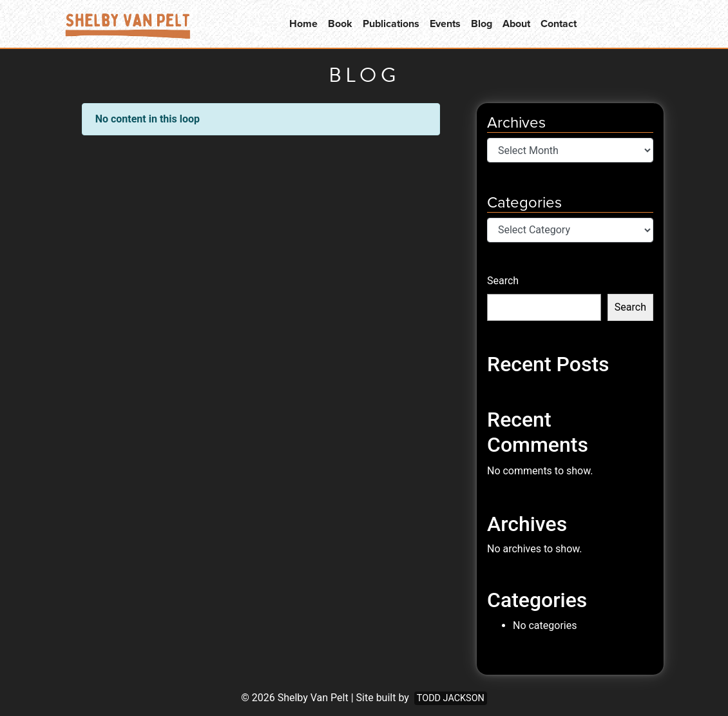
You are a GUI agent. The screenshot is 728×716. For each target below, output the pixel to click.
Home (303, 24)
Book (340, 24)
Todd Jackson (451, 698)
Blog (482, 24)
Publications (391, 24)
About (516, 24)
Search (503, 281)
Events (445, 24)
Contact (559, 24)
